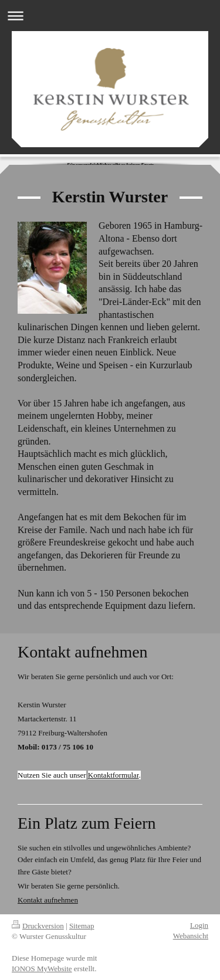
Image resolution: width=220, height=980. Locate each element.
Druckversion (38, 926)
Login (199, 925)
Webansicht (191, 936)
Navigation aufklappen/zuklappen (110, 16)
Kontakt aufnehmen (48, 900)
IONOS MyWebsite (42, 969)
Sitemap (82, 926)
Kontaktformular (114, 775)
